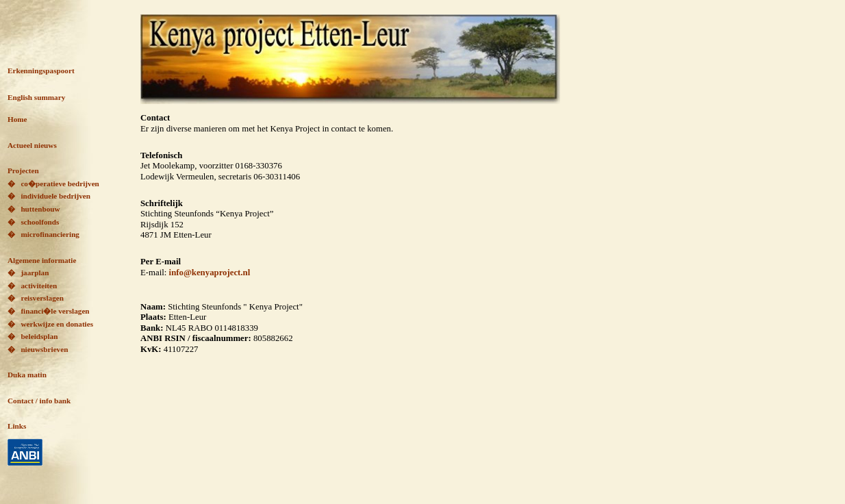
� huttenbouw (34, 209)
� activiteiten (32, 286)
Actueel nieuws (32, 145)
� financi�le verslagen (49, 311)
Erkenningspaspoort (41, 71)
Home (17, 119)
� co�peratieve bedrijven (53, 184)
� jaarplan (28, 273)
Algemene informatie (42, 260)
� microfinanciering (43, 234)
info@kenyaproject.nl (210, 273)
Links (17, 426)
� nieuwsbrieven (38, 349)
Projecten (23, 171)
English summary (36, 97)
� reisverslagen (36, 298)
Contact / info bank (39, 401)
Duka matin (27, 375)
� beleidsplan (33, 336)
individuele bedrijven (53, 196)
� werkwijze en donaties (50, 324)
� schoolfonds (33, 222)
